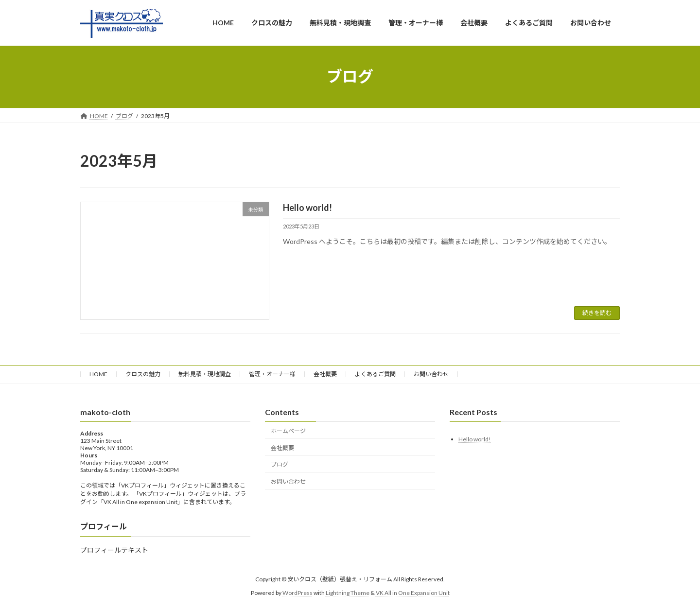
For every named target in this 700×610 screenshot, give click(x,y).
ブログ (280, 465)
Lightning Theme (348, 593)
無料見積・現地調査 (205, 374)
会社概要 (325, 374)
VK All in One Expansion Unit (413, 593)
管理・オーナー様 (272, 374)
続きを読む (597, 313)
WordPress (297, 593)
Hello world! (307, 208)
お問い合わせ (431, 374)
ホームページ (288, 431)
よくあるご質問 (375, 374)
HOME (98, 374)
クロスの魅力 (143, 374)
